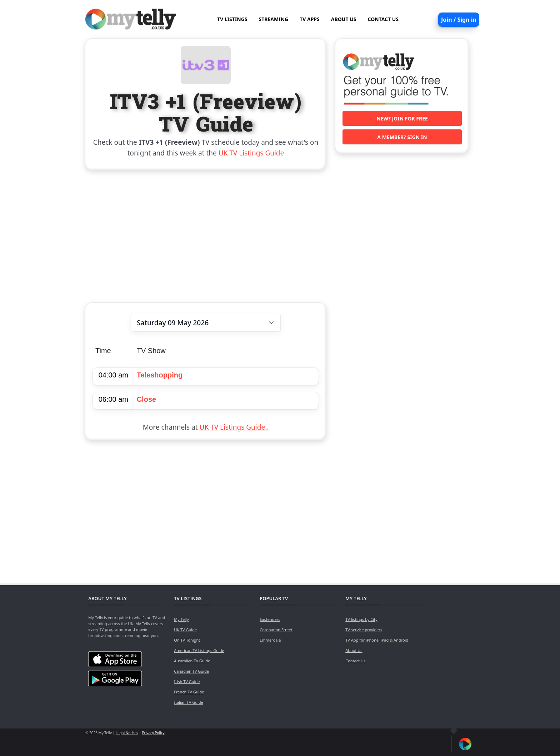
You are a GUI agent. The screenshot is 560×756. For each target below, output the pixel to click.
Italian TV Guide (189, 702)
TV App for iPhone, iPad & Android (377, 640)
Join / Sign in (459, 20)
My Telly (181, 619)
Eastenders (270, 619)
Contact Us (355, 661)
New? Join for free (402, 118)
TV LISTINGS (232, 19)
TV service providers (364, 630)
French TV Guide (189, 692)
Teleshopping (160, 375)
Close (146, 399)
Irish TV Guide (187, 681)
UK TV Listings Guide (251, 153)
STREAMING (274, 19)
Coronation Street (276, 630)
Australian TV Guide (192, 661)
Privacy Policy (153, 733)
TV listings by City (361, 619)
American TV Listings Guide (199, 650)
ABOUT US (344, 19)
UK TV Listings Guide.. (234, 427)
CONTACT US (383, 19)
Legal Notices (127, 733)
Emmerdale (270, 640)
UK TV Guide (185, 630)
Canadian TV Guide (191, 671)
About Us (354, 650)
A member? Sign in (402, 137)
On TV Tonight (187, 640)
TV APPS (310, 19)
